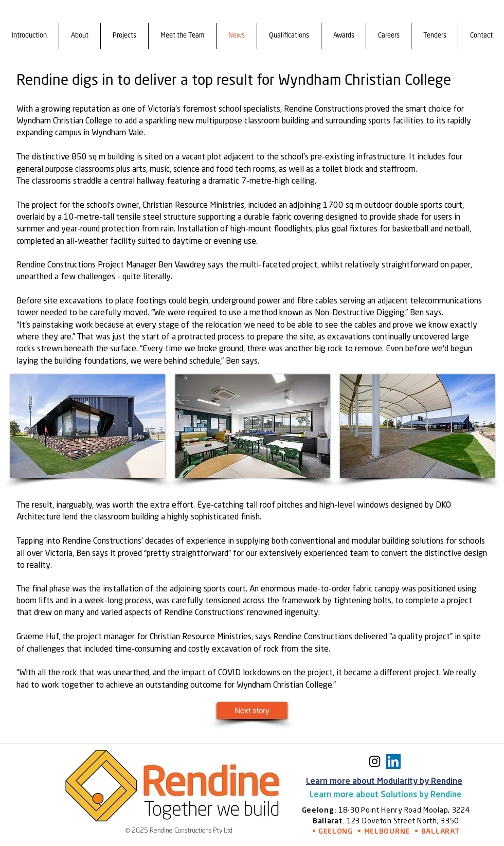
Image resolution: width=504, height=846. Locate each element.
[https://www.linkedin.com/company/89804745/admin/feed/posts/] (393, 761)
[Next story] (252, 710)
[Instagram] (375, 761)
